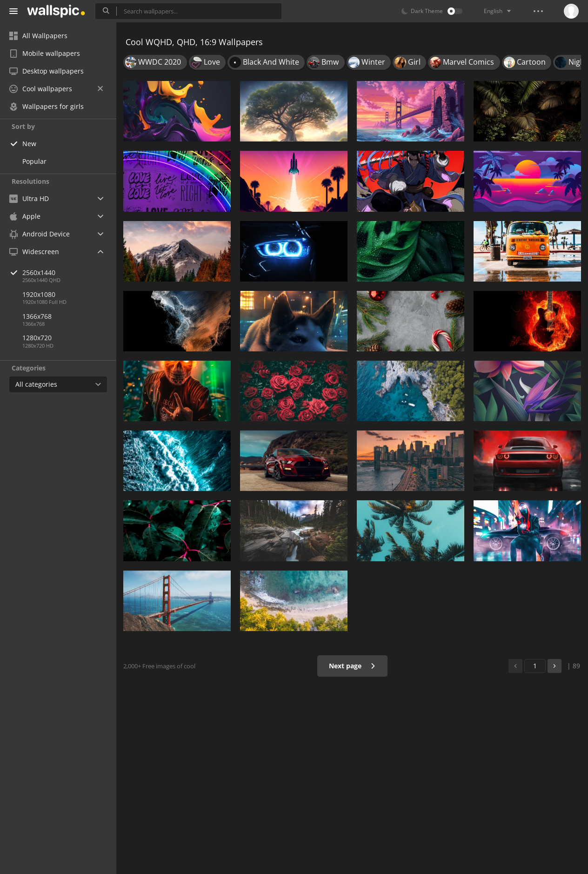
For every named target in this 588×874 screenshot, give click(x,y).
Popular (34, 161)
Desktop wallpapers (47, 71)
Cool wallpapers (56, 89)
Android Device (40, 234)
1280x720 (37, 338)
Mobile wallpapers (45, 53)
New (29, 144)
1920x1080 (39, 294)
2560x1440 (69, 272)
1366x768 (37, 316)
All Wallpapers (38, 36)
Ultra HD (29, 198)
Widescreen (34, 252)
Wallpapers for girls (47, 106)
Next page (352, 666)
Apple (25, 216)
